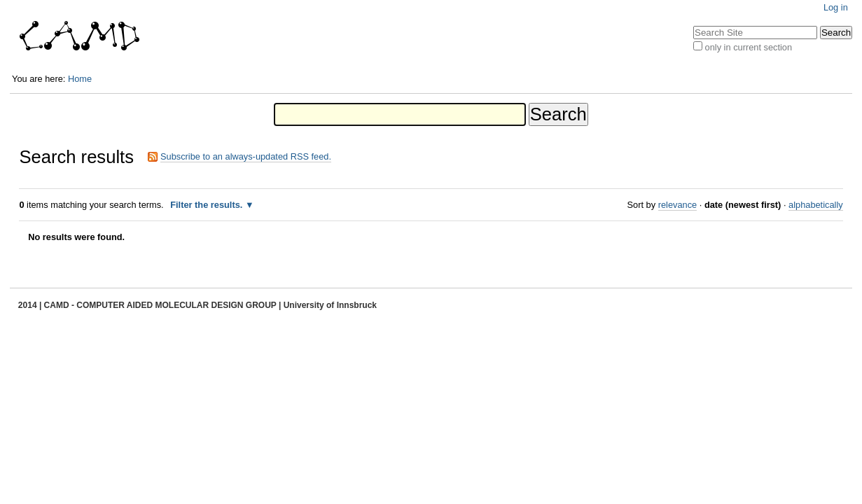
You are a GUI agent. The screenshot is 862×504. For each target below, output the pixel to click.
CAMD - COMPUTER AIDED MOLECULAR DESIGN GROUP (161, 305)
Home (80, 79)
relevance (678, 205)
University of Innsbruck (330, 305)
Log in (836, 7)
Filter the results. (208, 205)
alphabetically (816, 205)
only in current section (749, 47)
